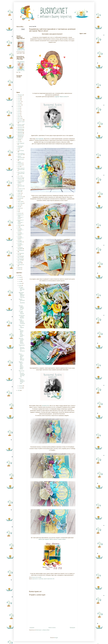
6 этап (19, 108)
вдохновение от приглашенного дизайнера (21, 136)
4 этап (19, 103)
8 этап (19, 112)
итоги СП (19, 176)
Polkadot (19, 269)
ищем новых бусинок (20, 191)
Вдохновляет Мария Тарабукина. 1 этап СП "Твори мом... (22, 295)
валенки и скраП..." (21, 122)
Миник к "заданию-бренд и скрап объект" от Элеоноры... (22, 357)
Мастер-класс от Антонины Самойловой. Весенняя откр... (22, 374)
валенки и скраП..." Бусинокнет (21, 125)
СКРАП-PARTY (20, 225)
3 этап (19, 100)
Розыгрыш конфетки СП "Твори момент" (21, 308)
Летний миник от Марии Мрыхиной (22, 317)
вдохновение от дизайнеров (21, 133)
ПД (54, 579)
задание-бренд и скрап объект (21, 154)
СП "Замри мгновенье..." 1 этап (20, 245)
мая (20, 281)
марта (20, 286)
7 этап (19, 110)
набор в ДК (20, 202)
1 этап (19, 97)
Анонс (19, 115)
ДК (18, 149)
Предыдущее (72, 628)
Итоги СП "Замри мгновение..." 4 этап (21, 182)
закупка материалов (20, 163)
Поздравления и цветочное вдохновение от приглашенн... (22, 349)
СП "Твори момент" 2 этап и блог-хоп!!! (22, 289)
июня (20, 279)
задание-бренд (21, 151)
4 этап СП (20, 105)
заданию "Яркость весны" (61, 97)
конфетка (20, 193)
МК (18, 200)
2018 (19, 275)
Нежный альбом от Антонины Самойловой (22, 322)
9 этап (19, 113)
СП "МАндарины (21, 250)
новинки (19, 205)
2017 (19, 391)
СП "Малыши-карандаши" (20, 248)
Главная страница (52, 628)
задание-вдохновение (48, 579)
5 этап (19, 107)
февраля (21, 386)
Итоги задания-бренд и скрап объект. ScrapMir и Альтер (22, 333)
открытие (20, 208)
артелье (19, 117)
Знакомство (20, 165)
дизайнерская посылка (20, 147)
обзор (19, 207)
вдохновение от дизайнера (38, 579)
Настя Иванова (40, 139)
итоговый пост (21, 189)
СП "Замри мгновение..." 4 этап (20, 238)
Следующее (32, 628)
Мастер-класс (20, 197)
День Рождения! (21, 143)
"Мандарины (20, 95)
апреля (21, 283)
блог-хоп (19, 118)
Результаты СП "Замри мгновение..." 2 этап (21, 217)
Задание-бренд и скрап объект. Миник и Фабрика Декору (21, 365)
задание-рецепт (21, 159)
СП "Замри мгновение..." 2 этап (20, 230)
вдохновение (20, 127)
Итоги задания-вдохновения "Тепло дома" (22, 381)
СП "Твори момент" (20, 262)
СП (18, 227)
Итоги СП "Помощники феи (21, 185)
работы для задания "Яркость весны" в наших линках (52, 539)
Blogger (56, 638)
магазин (19, 195)
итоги (19, 167)
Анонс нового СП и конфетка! (22, 326)
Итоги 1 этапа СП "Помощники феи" (21, 169)
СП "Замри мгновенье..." (20, 241)
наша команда (20, 203)
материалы (20, 198)
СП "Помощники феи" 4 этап (21, 260)
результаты (20, 213)
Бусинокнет (20, 120)
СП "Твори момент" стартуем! (21, 312)
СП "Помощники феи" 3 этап (21, 257)
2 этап (19, 98)
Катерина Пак (46, 406)
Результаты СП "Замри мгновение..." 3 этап (21, 222)
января (21, 388)
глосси (19, 142)
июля (20, 277)
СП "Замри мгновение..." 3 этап (20, 234)
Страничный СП (21, 265)
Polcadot (19, 268)
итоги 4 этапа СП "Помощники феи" (21, 173)
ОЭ (18, 210)
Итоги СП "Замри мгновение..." (21, 178)
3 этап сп (19, 102)
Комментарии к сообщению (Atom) (43, 630)
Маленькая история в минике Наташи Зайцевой (21, 341)
